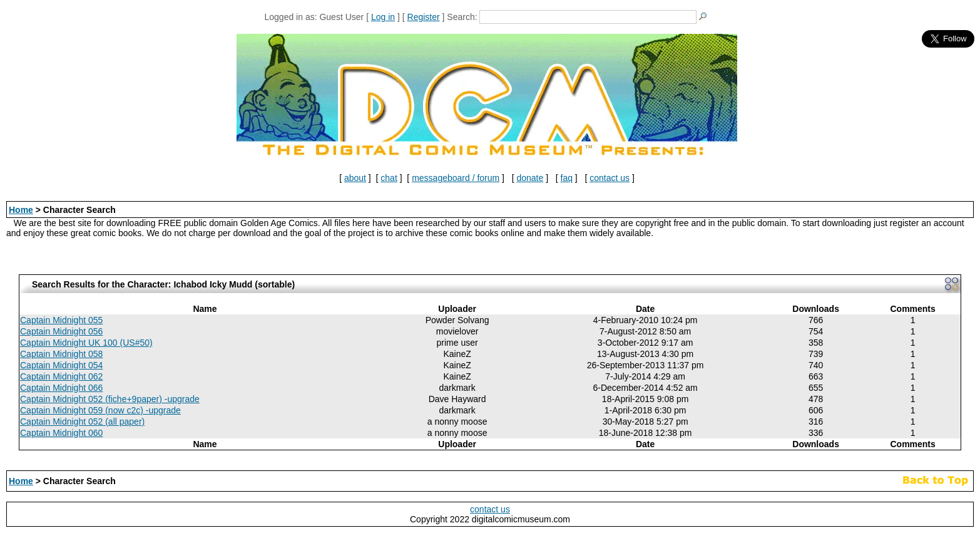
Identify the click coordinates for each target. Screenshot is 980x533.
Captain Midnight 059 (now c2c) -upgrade (100, 410)
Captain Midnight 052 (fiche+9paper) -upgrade (110, 399)
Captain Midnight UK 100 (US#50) (86, 343)
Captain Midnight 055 (61, 320)
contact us (610, 178)
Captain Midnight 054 (61, 365)
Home (21, 210)
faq (567, 178)
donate (530, 178)
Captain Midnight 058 (61, 354)
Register (424, 17)
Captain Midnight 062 (61, 376)
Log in (383, 17)
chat (389, 178)
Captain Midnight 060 (61, 433)
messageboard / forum (456, 178)
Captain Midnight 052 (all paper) (82, 422)
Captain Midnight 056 (61, 331)
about (355, 178)
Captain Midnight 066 (61, 388)
